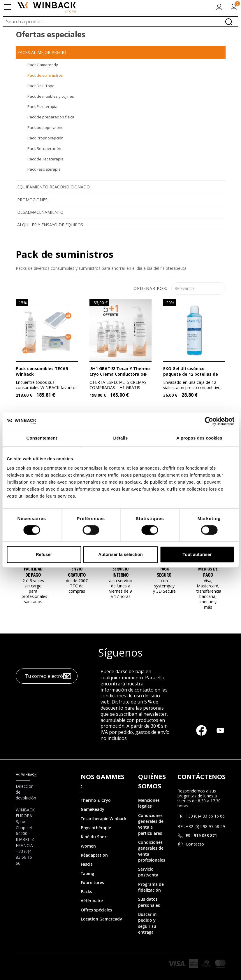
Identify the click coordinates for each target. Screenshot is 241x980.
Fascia (87, 864)
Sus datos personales (149, 902)
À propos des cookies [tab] (199, 438)
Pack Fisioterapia (42, 106)
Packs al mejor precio (42, 52)
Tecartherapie (95, 819)
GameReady (93, 809)
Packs (86, 891)
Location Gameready (101, 919)
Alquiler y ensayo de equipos (50, 225)
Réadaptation (94, 855)
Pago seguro (164, 572)
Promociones (32, 200)
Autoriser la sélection (120, 554)
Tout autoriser (197, 554)
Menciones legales (149, 803)
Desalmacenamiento (40, 212)
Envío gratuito (77, 572)
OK (67, 676)
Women (88, 846)
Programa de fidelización (151, 887)
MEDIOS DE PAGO (208, 572)
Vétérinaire (92, 901)
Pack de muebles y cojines (51, 96)
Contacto (195, 844)
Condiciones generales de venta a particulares (151, 824)
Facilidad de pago (33, 572)
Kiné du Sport (94, 837)
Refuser (44, 554)
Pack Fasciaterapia (44, 169)
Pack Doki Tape (41, 86)
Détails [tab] (121, 438)
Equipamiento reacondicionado (53, 187)
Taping (87, 873)
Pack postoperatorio (45, 127)
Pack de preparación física (51, 117)
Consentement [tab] (42, 438)
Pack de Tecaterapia (45, 159)
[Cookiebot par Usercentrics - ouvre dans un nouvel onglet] (209, 421)
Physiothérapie (96, 828)
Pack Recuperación (44, 148)
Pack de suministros (45, 75)
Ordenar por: (150, 288)
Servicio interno (120, 572)
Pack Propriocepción (45, 138)
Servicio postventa (148, 872)
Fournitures (92, 882)
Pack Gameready (43, 65)
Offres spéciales (96, 910)
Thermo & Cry (94, 800)
